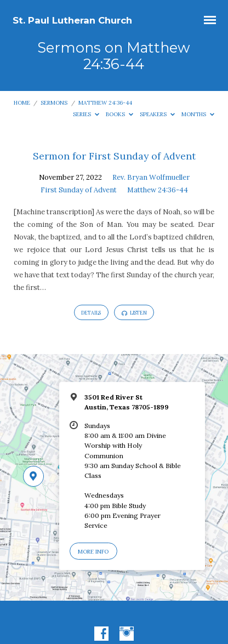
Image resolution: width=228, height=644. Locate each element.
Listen (134, 313)
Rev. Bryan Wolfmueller (151, 177)
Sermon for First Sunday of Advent (114, 156)
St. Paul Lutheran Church (72, 20)
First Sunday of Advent (79, 190)
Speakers (157, 114)
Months (198, 114)
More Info (93, 552)
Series (86, 114)
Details (91, 313)
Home (22, 103)
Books (119, 114)
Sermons (54, 103)
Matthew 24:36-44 (105, 103)
